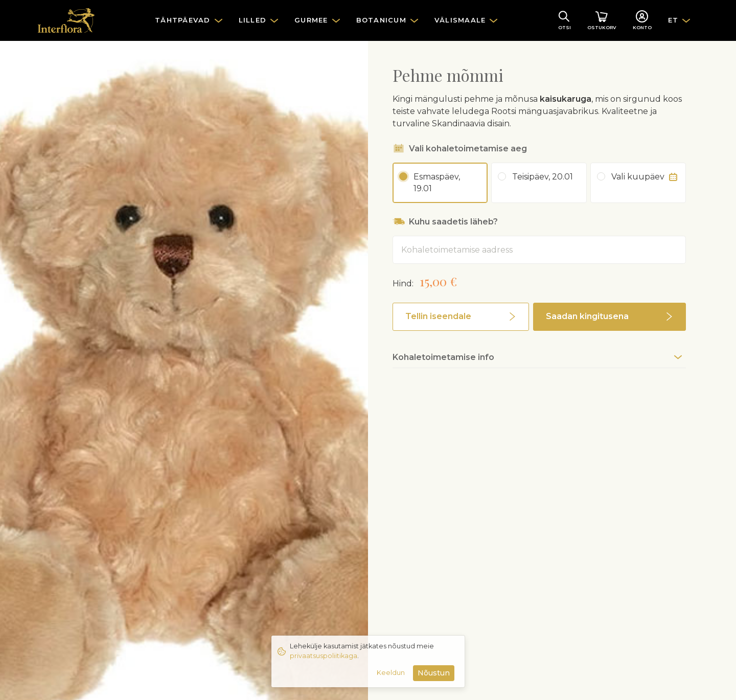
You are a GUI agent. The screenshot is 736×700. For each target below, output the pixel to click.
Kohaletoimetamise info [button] (443, 357)
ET (673, 20)
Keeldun (391, 673)
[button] (461, 317)
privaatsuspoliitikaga (324, 656)
